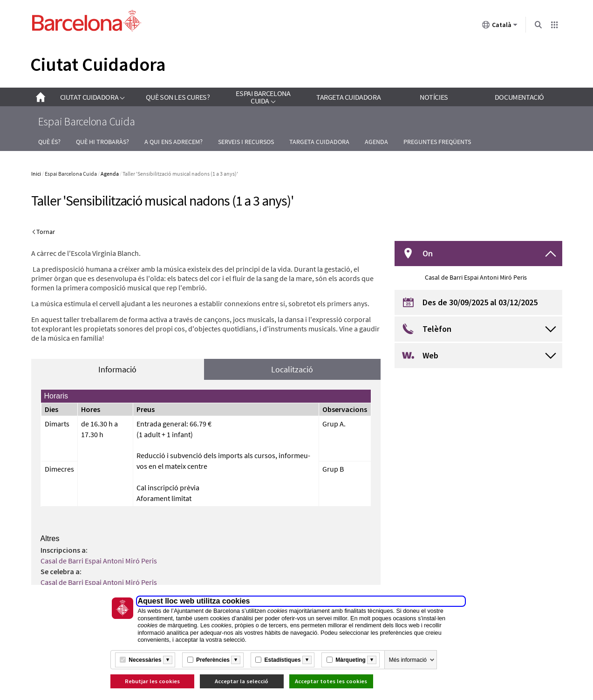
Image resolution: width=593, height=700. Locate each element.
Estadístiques (283, 660)
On (428, 253)
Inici (36, 174)
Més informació (408, 660)
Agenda (376, 142)
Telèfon (437, 329)
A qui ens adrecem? (174, 142)
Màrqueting (351, 660)
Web (430, 355)
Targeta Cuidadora (319, 142)
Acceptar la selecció (242, 681)
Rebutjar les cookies (152, 681)
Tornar (46, 232)
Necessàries (145, 660)
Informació (117, 369)
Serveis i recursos (246, 142)
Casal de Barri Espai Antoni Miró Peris (99, 561)
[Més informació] (168, 660)
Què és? (49, 142)
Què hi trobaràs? (102, 142)
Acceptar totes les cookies (331, 681)
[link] (92, 97)
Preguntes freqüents (437, 142)
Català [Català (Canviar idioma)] (500, 27)
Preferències (213, 660)
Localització (292, 369)
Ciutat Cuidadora (98, 64)
